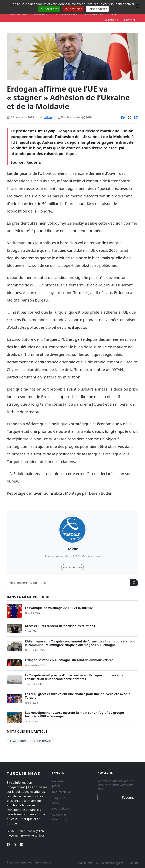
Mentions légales (113, 863)
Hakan (48, 117)
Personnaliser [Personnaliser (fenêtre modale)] (97, 9)
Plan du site (85, 863)
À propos (112, 20)
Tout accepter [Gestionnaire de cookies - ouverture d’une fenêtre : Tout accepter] (49, 9)
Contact (130, 20)
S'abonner (129, 797)
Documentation (62, 792)
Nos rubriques (61, 809)
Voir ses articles (72, 567)
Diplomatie (42, 741)
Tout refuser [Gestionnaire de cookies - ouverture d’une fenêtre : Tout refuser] (73, 9)
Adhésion (18, 741)
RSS (97, 863)
